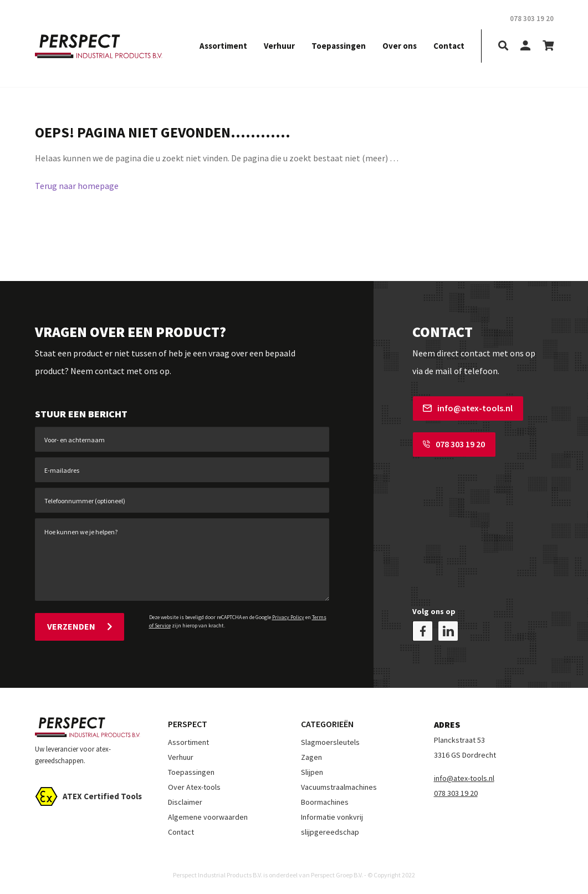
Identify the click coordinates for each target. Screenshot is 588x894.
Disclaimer (185, 801)
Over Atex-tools (194, 786)
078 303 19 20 (453, 444)
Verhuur (279, 46)
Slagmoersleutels (330, 742)
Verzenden (80, 626)
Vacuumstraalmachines (339, 786)
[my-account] (525, 46)
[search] (503, 46)
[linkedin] (448, 630)
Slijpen (312, 772)
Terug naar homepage (77, 186)
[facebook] (423, 630)
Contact (449, 46)
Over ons (400, 46)
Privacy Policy (288, 617)
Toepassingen (339, 46)
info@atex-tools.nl (467, 408)
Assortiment (223, 46)
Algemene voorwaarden (208, 816)
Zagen (311, 757)
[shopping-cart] (548, 46)
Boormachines (325, 801)
